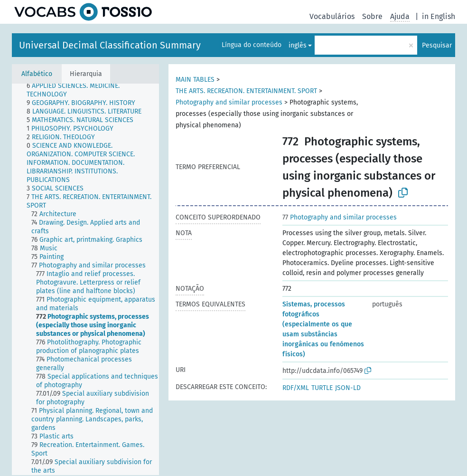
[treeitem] (97, 90)
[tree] (85, 279)
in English (439, 16)
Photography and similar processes (229, 102)
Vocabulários (332, 16)
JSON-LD (348, 388)
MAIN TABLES (195, 80)
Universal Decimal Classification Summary (110, 45)
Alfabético (37, 74)
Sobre (372, 16)
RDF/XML (296, 388)
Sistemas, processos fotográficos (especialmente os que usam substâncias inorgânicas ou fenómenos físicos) (323, 329)
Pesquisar (437, 45)
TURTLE (322, 388)
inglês (298, 45)
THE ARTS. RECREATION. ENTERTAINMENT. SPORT (246, 91)
